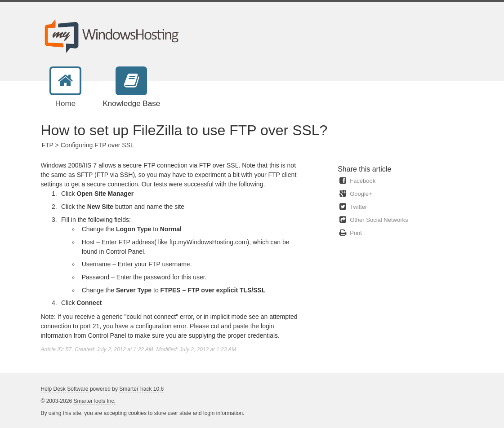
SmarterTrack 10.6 (141, 389)
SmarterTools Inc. (94, 401)
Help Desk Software (65, 389)
